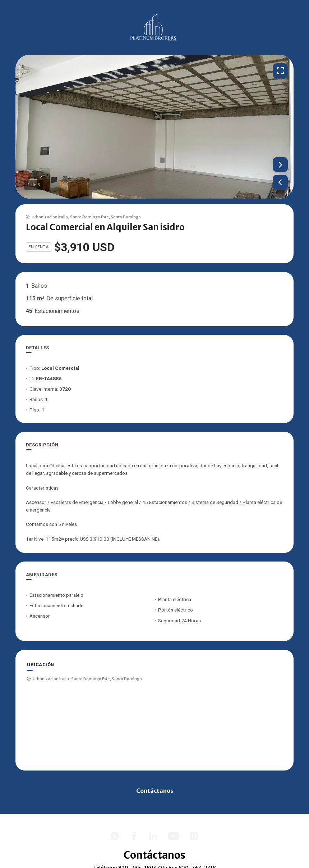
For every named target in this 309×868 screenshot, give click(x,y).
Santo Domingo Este (89, 217)
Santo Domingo (126, 217)
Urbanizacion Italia (50, 217)
